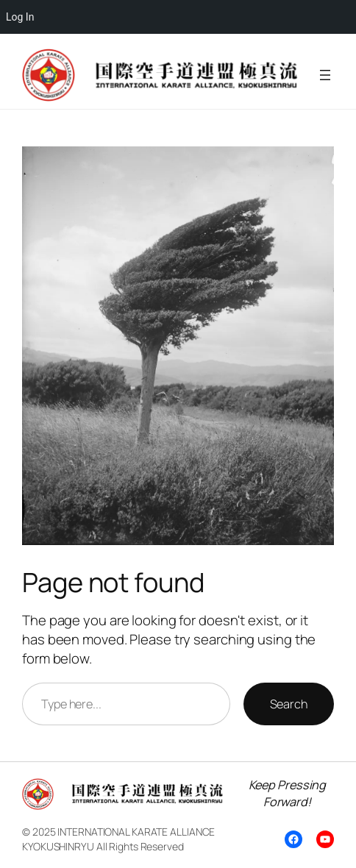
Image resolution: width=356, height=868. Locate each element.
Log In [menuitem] (20, 17)
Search (289, 704)
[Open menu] (325, 75)
